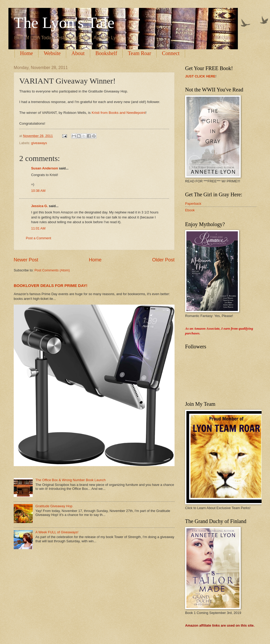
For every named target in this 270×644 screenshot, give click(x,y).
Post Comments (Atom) (52, 270)
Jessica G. (40, 206)
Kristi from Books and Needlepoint (118, 113)
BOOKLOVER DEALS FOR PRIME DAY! (51, 286)
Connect (171, 53)
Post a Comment (38, 238)
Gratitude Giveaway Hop (54, 506)
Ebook (190, 210)
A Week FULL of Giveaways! (57, 532)
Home (26, 53)
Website (52, 53)
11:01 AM (38, 228)
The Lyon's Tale (64, 23)
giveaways (39, 143)
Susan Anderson (45, 168)
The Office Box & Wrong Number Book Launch (70, 480)
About (78, 53)
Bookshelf (106, 53)
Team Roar (139, 53)
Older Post (163, 260)
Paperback (193, 204)
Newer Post (26, 260)
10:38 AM (38, 191)
